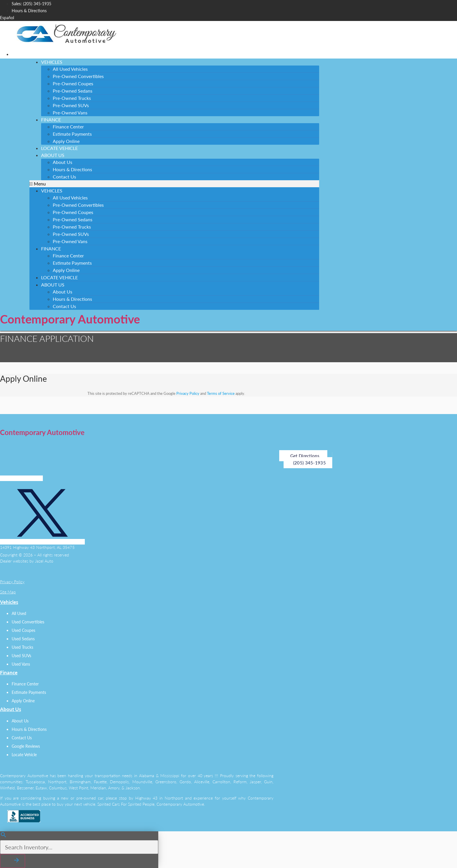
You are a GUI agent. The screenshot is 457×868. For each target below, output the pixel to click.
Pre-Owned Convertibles (78, 76)
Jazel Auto (44, 561)
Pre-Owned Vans (70, 113)
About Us (53, 155)
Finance (51, 120)
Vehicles (52, 62)
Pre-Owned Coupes (73, 83)
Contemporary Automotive (70, 319)
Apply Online (66, 270)
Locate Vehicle (59, 277)
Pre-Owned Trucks (72, 98)
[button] (174, 184)
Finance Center (68, 127)
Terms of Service (221, 393)
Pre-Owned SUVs (71, 105)
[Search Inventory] (79, 847)
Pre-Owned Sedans (73, 91)
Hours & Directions (72, 169)
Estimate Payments (72, 134)
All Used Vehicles (70, 69)
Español (7, 18)
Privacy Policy (188, 393)
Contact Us (64, 177)
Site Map (8, 592)
